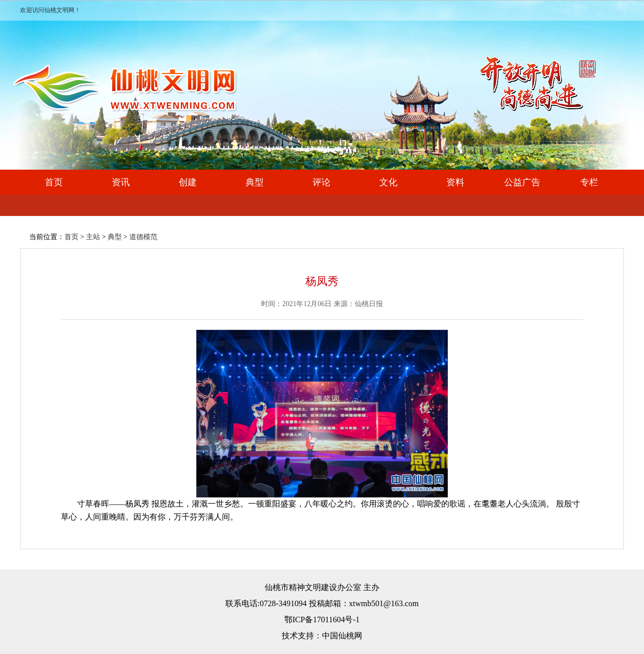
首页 (54, 182)
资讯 (121, 182)
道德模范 (143, 237)
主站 (93, 237)
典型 (255, 182)
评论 (321, 182)
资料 (455, 182)
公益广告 (522, 182)
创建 (188, 182)
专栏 (589, 182)
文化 (388, 182)
